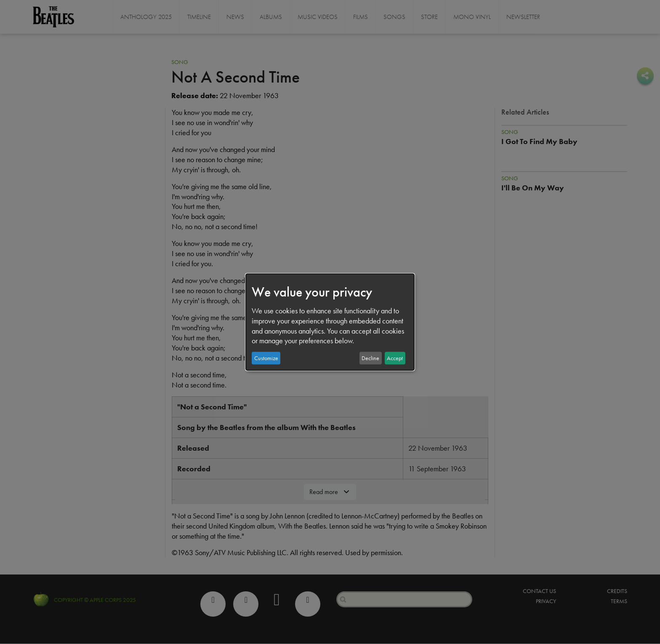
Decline (370, 358)
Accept (395, 358)
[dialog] (330, 322)
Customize (266, 358)
